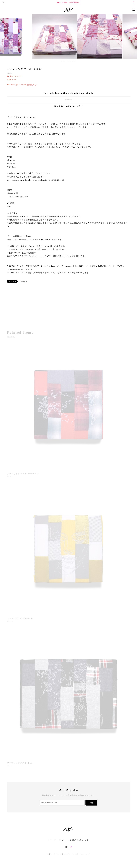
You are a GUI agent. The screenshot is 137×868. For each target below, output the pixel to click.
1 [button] (61, 61)
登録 (91, 803)
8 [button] (74, 61)
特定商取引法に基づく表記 (78, 840)
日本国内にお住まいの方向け (68, 107)
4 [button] (67, 61)
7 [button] (72, 61)
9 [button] (76, 61)
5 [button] (69, 61)
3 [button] (65, 61)
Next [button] (133, 36)
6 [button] (71, 61)
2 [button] (63, 61)
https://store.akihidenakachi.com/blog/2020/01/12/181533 (36, 180)
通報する (24, 281)
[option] (23, 36)
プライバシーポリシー (57, 840)
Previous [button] (4, 36)
